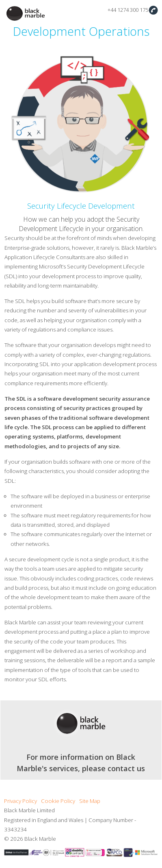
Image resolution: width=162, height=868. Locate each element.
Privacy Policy (21, 801)
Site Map (90, 801)
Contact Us (153, 10)
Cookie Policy (58, 801)
